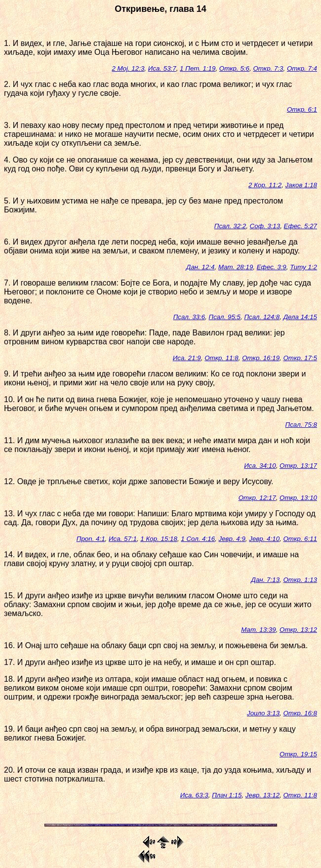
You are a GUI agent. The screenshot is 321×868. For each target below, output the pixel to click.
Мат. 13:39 (258, 630)
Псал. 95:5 (225, 317)
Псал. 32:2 (230, 226)
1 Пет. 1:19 (198, 68)
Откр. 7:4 (302, 68)
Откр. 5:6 (234, 68)
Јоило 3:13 (263, 713)
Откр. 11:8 (221, 358)
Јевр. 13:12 (262, 795)
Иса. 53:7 (162, 68)
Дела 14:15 (300, 317)
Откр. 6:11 (300, 539)
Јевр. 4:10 (264, 539)
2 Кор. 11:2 (265, 185)
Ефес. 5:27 (301, 226)
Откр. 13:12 (298, 630)
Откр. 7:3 (268, 68)
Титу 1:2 (303, 267)
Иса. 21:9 (187, 358)
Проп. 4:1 (91, 539)
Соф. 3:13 (265, 226)
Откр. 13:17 (298, 466)
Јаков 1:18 (301, 185)
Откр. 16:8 (300, 713)
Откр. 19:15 (298, 754)
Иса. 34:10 (260, 466)
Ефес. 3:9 (272, 267)
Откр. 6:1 (302, 109)
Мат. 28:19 (236, 267)
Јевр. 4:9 (232, 539)
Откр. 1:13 (300, 580)
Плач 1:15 (227, 795)
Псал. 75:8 (301, 425)
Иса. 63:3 (194, 795)
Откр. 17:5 (300, 358)
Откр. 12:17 (257, 498)
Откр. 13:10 (298, 498)
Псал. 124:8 (262, 317)
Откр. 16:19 (261, 358)
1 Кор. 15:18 (159, 539)
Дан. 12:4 (200, 267)
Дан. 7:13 (265, 580)
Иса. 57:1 (123, 539)
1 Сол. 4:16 (198, 539)
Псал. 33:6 (189, 317)
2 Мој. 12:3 (128, 68)
